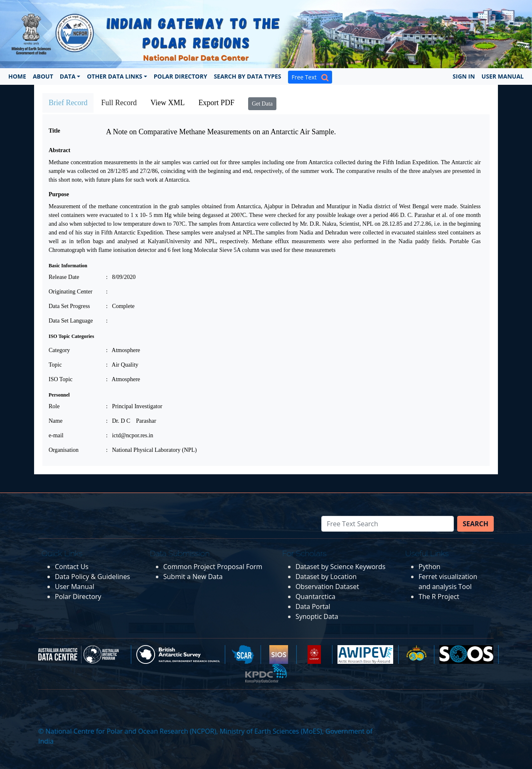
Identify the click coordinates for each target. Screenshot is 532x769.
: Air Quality (122, 365)
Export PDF (216, 103)
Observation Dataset (327, 587)
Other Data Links (115, 76)
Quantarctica (315, 596)
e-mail (56, 435)
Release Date (64, 277)
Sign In (464, 76)
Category (59, 350)
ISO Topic (60, 379)
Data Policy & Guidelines (92, 577)
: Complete (120, 306)
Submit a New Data (193, 577)
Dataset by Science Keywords (340, 567)
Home (17, 76)
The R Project (439, 596)
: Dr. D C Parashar (131, 421)
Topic (55, 365)
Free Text (310, 77)
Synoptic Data (317, 616)
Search (475, 524)
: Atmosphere (123, 350)
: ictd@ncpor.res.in (130, 435)
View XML (167, 103)
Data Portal (313, 606)
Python (430, 567)
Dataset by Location (326, 577)
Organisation (64, 450)
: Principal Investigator (134, 406)
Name (55, 421)
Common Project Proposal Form (213, 567)
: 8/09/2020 (121, 277)
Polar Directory (181, 76)
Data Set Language (71, 321)
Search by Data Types (247, 76)
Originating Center (70, 292)
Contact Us (72, 567)
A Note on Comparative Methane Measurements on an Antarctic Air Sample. (221, 132)
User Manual (503, 76)
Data (68, 76)
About (43, 76)
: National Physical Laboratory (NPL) (151, 450)
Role (54, 406)
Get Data (262, 104)
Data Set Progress (69, 306)
